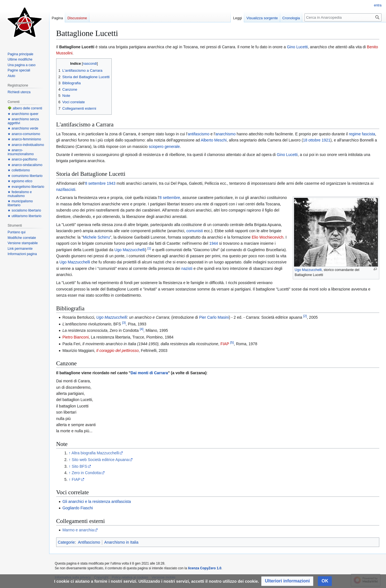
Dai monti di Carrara (149, 373)
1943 (111, 183)
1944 (214, 243)
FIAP (225, 344)
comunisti (195, 231)
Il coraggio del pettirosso (118, 351)
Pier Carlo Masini (214, 317)
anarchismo (225, 134)
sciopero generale (164, 147)
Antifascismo (89, 542)
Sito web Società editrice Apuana (100, 460)
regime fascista (362, 134)
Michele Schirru (96, 237)
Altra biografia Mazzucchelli (95, 453)
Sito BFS (79, 466)
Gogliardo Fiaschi (78, 508)
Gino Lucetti (297, 47)
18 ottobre (312, 140)
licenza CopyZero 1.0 (205, 568)
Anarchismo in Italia (121, 542)
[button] (287, 581)
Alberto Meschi (214, 140)
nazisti (187, 268)
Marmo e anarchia (78, 530)
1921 (326, 140)
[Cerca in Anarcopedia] (343, 17)
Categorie (66, 542)
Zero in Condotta (86, 473)
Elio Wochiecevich (267, 237)
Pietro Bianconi (75, 337)
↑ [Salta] (70, 453)
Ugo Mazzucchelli (308, 270)
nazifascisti (66, 189)
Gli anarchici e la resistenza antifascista (96, 501)
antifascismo (199, 134)
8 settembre (95, 183)
